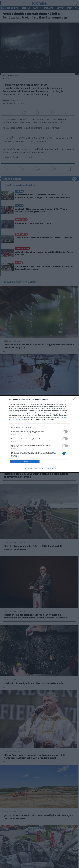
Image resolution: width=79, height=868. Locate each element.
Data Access (39, 469)
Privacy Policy (51, 469)
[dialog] (39, 434)
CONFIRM (25, 461)
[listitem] (39, 427)
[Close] (75, 399)
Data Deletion (28, 469)
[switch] (65, 432)
